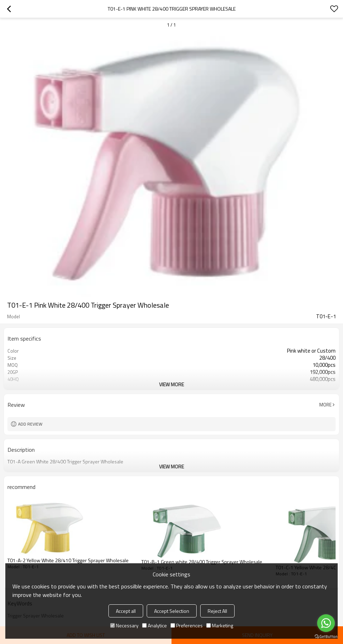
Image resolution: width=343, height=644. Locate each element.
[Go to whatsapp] (326, 623)
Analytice (154, 625)
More (325, 405)
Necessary (124, 625)
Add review (30, 424)
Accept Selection (172, 611)
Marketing (220, 625)
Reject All (217, 611)
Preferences (187, 625)
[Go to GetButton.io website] (326, 637)
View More (171, 384)
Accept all (126, 611)
